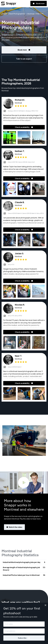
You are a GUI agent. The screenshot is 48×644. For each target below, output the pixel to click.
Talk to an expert (24, 59)
